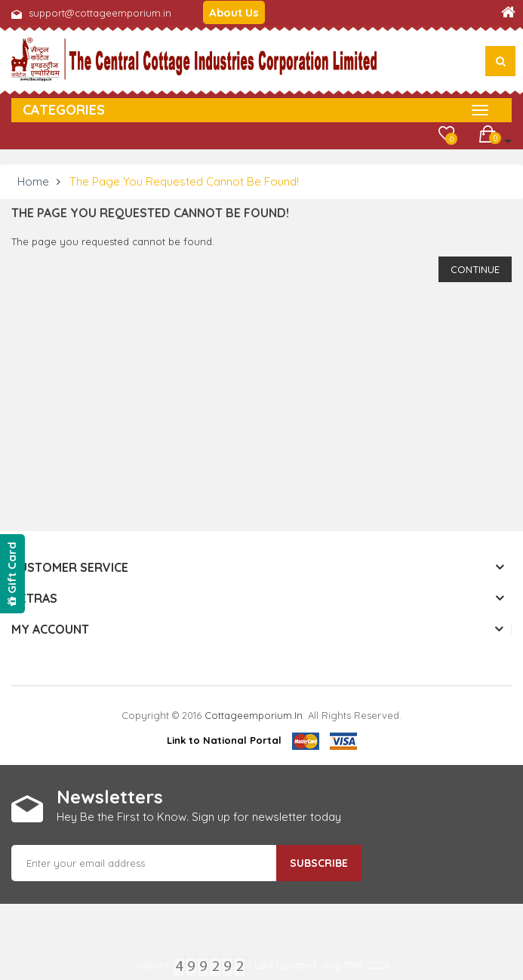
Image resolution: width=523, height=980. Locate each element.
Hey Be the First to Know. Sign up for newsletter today (199, 817)
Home (33, 181)
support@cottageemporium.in (100, 13)
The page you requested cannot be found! (184, 181)
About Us (234, 12)
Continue (475, 269)
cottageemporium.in (254, 715)
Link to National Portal (224, 740)
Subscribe (319, 863)
